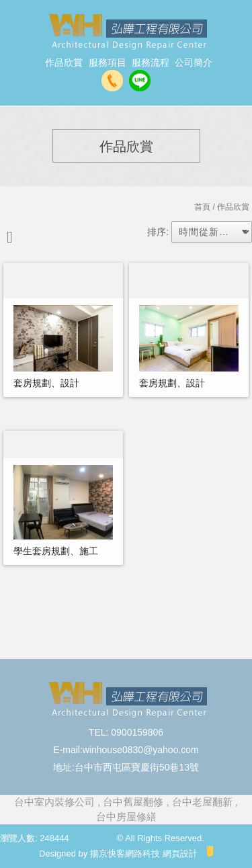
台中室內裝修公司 (54, 802)
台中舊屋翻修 (133, 802)
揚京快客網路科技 (125, 854)
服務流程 (151, 62)
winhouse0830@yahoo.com (141, 750)
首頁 (202, 207)
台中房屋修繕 (126, 817)
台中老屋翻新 (202, 802)
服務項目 (108, 62)
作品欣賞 (64, 62)
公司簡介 (194, 62)
